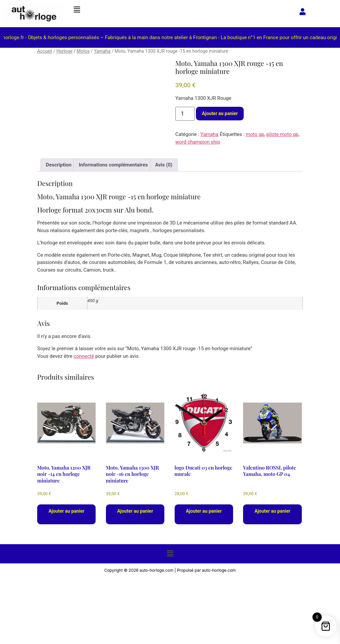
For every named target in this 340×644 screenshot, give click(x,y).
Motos (83, 51)
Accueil (45, 51)
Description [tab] (59, 165)
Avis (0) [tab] (164, 165)
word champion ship (198, 142)
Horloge (65, 51)
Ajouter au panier (220, 113)
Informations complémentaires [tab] (113, 165)
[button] (180, 10)
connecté (84, 356)
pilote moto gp (282, 134)
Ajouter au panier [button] (66, 511)
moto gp (255, 134)
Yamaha (102, 51)
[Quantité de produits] (185, 114)
